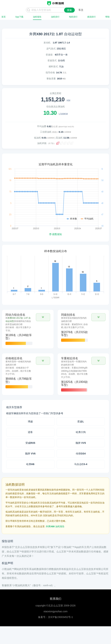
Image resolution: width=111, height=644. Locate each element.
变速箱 (49, 55)
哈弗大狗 (81, 432)
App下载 (19, 17)
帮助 (107, 17)
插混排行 (92, 17)
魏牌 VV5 (81, 443)
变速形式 (52, 61)
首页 (4, 17)
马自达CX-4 (81, 464)
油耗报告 (37, 17)
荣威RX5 (30, 443)
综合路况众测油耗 (56, 107)
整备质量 (51, 79)
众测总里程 (55, 93)
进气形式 (51, 49)
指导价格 (50, 73)
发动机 (47, 43)
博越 (30, 421)
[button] (43, 317)
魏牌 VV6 (30, 454)
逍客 (30, 432)
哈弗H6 (30, 464)
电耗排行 (73, 17)
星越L (81, 421)
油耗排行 (55, 17)
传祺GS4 (81, 454)
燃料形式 (53, 67)
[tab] (28, 329)
